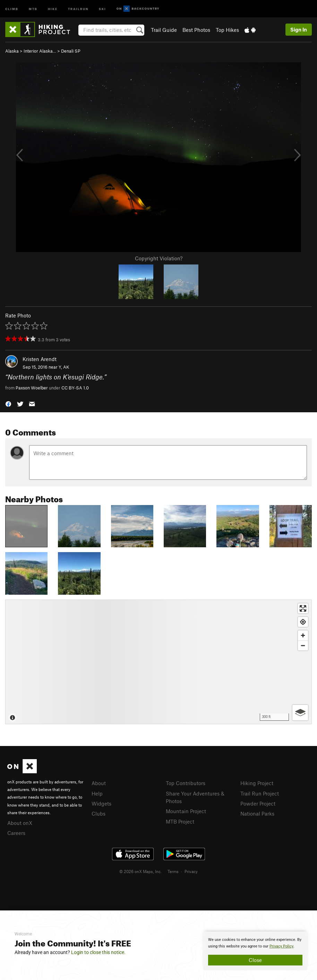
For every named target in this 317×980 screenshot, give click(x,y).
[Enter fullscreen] (303, 608)
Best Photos (196, 30)
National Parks (257, 813)
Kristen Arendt (40, 359)
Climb (12, 8)
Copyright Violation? (159, 258)
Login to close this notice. (98, 952)
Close (255, 960)
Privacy (191, 871)
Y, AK (64, 367)
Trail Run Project (260, 793)
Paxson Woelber (32, 388)
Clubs (98, 813)
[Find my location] (303, 622)
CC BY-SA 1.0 (75, 388)
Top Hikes (227, 30)
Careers (16, 833)
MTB (33, 8)
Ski (102, 8)
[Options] (300, 713)
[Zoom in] (303, 635)
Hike (53, 8)
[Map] (158, 662)
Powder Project (258, 803)
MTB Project (180, 821)
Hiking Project (257, 783)
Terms (173, 871)
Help (97, 793)
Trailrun (78, 8)
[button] (8, 403)
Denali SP (71, 51)
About (99, 783)
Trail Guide (164, 30)
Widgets (101, 803)
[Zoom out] (303, 645)
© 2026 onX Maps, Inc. (140, 871)
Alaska (12, 51)
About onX (20, 823)
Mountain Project (186, 811)
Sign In (299, 29)
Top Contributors (186, 783)
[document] (255, 951)
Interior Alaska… (40, 51)
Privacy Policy (281, 946)
